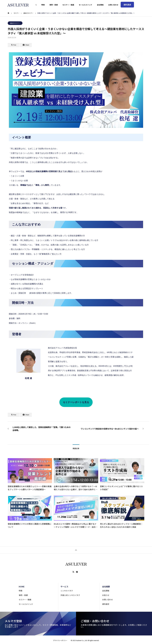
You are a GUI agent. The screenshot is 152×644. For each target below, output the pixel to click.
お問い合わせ (107, 600)
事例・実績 (23, 595)
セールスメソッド (26, 604)
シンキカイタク (67, 591)
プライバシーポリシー (60, 640)
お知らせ (106, 595)
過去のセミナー (15, 23)
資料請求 (106, 604)
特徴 (21, 591)
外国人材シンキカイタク (70, 595)
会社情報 (106, 591)
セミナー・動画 (25, 600)
